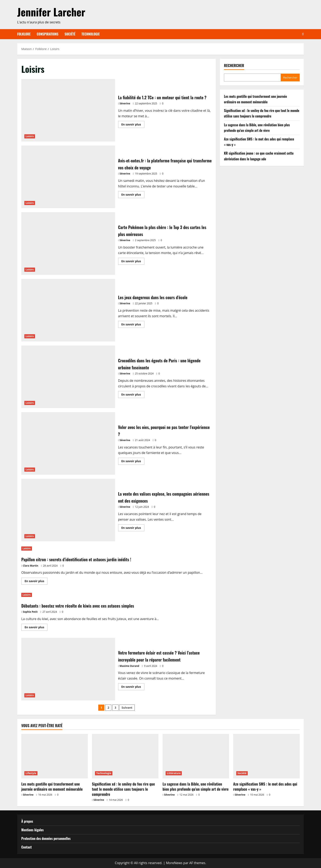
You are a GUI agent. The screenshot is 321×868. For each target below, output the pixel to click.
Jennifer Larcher (51, 12)
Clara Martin (31, 566)
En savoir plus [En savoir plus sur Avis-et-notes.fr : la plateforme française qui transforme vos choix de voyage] (133, 195)
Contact (27, 847)
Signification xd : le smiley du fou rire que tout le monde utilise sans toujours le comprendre (123, 789)
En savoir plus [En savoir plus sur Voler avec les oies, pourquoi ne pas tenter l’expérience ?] (133, 462)
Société (70, 34)
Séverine (125, 107)
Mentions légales (32, 830)
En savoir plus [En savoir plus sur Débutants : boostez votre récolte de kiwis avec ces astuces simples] (36, 628)
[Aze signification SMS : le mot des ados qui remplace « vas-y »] (266, 756)
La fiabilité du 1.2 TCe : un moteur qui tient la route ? (68, 110)
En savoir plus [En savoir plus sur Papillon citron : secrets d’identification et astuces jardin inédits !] (36, 582)
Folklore (24, 34)
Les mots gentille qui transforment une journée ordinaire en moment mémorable (52, 786)
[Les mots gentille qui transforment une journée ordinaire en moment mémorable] (55, 756)
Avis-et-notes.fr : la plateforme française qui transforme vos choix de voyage (68, 177)
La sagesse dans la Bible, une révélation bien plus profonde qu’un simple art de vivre (196, 786)
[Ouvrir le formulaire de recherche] (303, 34)
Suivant (127, 708)
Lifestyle (31, 773)
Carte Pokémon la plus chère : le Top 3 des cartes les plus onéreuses (68, 244)
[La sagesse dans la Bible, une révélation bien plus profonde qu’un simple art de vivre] (196, 756)
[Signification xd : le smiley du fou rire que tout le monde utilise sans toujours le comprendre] (125, 756)
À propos (27, 821)
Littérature (174, 773)
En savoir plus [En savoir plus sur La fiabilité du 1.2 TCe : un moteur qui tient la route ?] (133, 129)
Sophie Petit (30, 612)
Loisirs (30, 136)
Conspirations (48, 34)
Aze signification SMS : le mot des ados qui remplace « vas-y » (265, 786)
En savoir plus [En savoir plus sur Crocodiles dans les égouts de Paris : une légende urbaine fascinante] (133, 395)
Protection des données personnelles (46, 838)
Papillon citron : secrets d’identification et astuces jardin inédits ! (87, 559)
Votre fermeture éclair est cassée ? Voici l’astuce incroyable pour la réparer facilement (68, 669)
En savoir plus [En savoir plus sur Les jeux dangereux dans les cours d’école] (133, 325)
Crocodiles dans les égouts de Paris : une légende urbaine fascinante (68, 377)
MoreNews (174, 863)
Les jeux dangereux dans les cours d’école (68, 310)
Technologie (91, 34)
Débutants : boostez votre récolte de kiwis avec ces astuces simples (89, 605)
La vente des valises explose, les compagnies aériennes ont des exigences (68, 510)
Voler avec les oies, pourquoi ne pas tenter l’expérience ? (68, 443)
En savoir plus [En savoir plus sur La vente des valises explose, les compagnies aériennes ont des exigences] (133, 528)
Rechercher (234, 66)
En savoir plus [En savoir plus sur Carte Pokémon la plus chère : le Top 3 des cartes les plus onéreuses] (133, 262)
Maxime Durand (129, 666)
